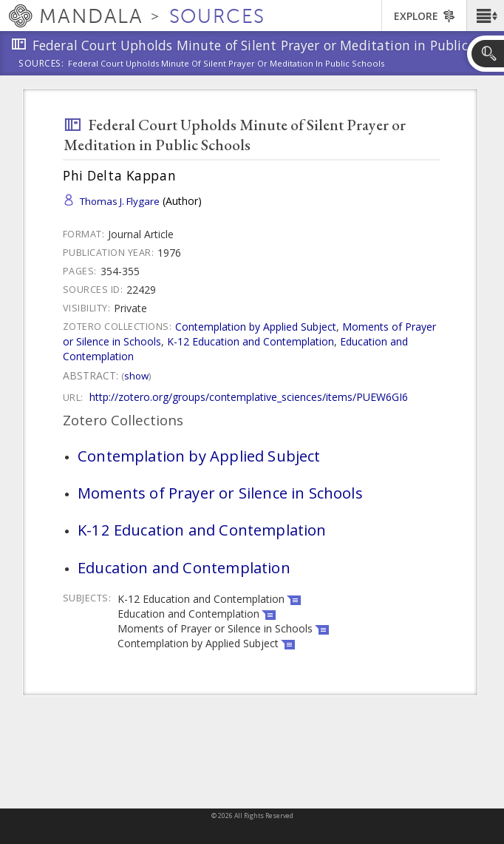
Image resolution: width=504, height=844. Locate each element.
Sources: (41, 64)
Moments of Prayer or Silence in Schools (220, 493)
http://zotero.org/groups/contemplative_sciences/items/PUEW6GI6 (249, 397)
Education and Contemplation (184, 567)
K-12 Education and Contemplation (251, 341)
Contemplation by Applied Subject (256, 327)
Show (136, 376)
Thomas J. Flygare (120, 201)
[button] (485, 16)
